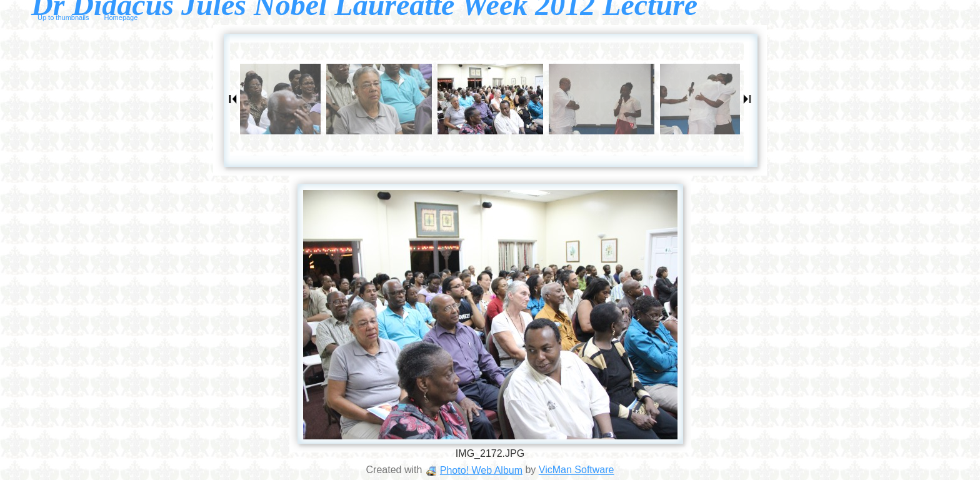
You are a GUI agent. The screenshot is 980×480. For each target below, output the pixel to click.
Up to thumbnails (63, 17)
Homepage (121, 17)
